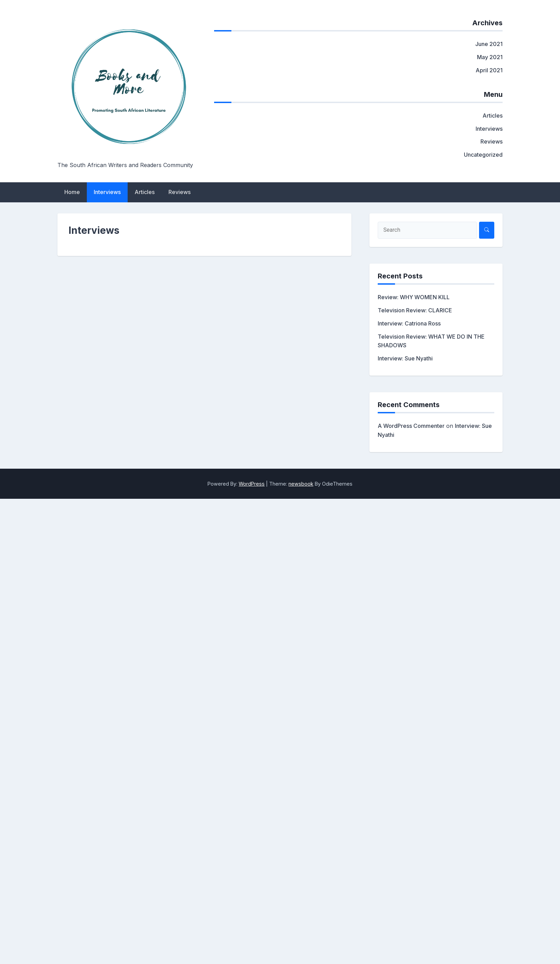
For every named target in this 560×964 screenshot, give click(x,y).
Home (72, 192)
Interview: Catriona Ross (409, 323)
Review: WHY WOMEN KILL (414, 297)
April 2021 (489, 70)
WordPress (252, 484)
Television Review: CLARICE (415, 310)
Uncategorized (483, 155)
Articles (493, 116)
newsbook (301, 484)
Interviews (489, 129)
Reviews (492, 141)
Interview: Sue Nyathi (405, 358)
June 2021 (489, 44)
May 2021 (490, 57)
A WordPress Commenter (411, 426)
